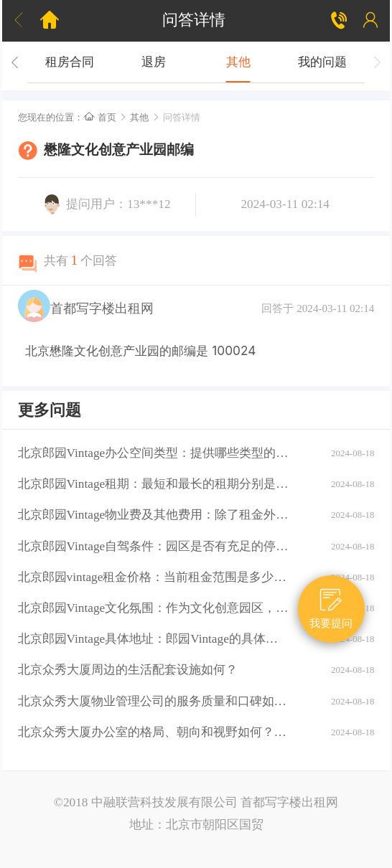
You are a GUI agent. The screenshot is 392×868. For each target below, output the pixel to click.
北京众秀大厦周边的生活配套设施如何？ (128, 670)
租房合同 (70, 62)
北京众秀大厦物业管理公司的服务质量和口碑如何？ (154, 701)
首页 (100, 117)
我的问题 (322, 62)
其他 (238, 62)
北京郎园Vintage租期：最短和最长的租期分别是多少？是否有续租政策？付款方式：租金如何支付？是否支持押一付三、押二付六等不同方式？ (154, 484)
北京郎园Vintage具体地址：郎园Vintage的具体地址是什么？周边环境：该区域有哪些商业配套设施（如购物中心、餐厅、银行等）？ (154, 639)
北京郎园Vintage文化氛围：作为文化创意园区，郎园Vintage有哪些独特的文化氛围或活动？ (154, 608)
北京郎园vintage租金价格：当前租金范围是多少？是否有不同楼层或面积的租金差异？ (154, 577)
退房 (154, 62)
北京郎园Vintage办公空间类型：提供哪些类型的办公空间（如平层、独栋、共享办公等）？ (154, 453)
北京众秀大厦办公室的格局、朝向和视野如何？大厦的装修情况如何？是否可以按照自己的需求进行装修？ (154, 732)
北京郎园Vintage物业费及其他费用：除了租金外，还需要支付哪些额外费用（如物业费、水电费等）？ (154, 515)
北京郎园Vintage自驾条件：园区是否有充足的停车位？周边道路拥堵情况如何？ (154, 546)
